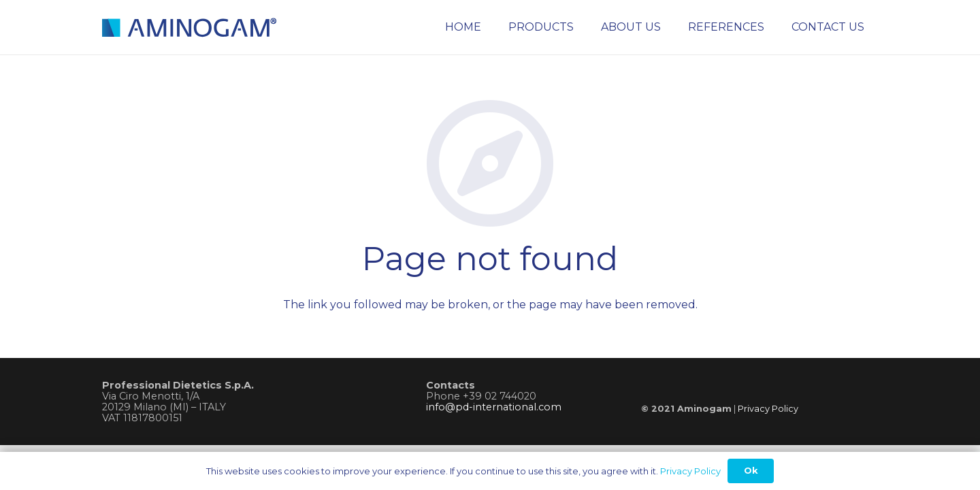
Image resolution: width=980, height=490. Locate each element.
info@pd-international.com (494, 407)
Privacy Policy (768, 409)
